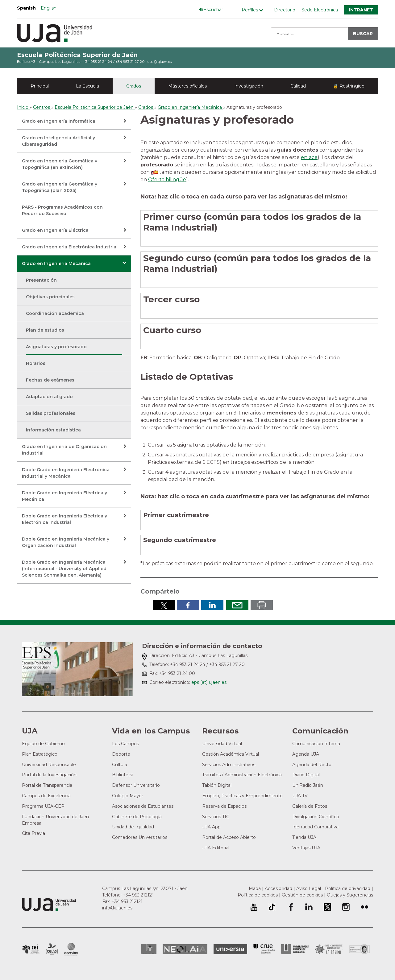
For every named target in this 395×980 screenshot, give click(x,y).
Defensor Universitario (136, 785)
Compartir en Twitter (164, 605)
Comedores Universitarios (140, 837)
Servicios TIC (216, 817)
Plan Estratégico (40, 754)
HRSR (149, 949)
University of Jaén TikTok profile (272, 907)
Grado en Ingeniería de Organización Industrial (64, 450)
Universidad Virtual (222, 744)
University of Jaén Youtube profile (254, 907)
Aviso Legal (309, 888)
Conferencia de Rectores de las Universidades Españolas (264, 949)
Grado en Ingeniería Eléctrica (55, 230)
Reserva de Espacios (224, 806)
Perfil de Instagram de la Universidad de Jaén (346, 907)
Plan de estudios (45, 330)
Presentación (41, 280)
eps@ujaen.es (160, 61)
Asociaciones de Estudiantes (143, 806)
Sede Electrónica (320, 10)
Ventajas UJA (306, 848)
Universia (230, 949)
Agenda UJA (306, 754)
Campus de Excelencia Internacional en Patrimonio (31, 949)
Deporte (121, 754)
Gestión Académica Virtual (231, 754)
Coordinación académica (55, 313)
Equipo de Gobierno (43, 744)
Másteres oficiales (187, 86)
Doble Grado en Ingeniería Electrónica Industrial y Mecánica (66, 473)
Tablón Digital (217, 785)
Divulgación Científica (316, 817)
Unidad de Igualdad (133, 827)
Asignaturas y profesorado (56, 347)
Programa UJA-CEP (43, 806)
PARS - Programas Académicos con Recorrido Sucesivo (62, 210)
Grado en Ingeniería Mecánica (56, 263)
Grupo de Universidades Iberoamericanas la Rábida (329, 949)
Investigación (249, 86)
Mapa (255, 888)
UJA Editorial (216, 848)
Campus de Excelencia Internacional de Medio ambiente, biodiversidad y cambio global (71, 949)
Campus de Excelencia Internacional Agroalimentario (52, 949)
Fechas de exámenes (50, 380)
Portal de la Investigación (49, 775)
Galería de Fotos (310, 806)
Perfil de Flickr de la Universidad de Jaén (364, 907)
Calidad (298, 86)
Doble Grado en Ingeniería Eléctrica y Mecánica (64, 496)
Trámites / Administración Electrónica (242, 775)
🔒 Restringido (349, 86)
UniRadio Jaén (308, 785)
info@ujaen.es (117, 908)
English (49, 8)
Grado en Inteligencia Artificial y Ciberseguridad (58, 141)
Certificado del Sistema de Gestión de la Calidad (360, 948)
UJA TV (300, 796)
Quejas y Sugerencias (350, 895)
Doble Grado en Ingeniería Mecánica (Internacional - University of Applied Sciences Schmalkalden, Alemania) (64, 569)
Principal (40, 86)
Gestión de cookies (302, 895)
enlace (309, 157)
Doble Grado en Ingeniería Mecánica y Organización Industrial (66, 542)
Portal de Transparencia (47, 785)
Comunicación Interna (316, 744)
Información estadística (53, 430)
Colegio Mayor (128, 796)
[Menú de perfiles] (254, 10)
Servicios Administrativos (229, 765)
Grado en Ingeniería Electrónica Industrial (70, 247)
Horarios (36, 363)
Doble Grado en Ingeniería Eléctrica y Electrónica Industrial (64, 519)
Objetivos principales (50, 297)
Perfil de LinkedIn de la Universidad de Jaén (309, 907)
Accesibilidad (279, 888)
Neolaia (185, 949)
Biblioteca (123, 775)
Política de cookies (258, 895)
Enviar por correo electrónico (237, 605)
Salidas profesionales (51, 413)
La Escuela (87, 86)
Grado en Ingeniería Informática (59, 121)
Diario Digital (306, 775)
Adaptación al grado (49, 397)
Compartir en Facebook (188, 605)
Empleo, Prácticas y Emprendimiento (242, 796)
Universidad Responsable (49, 765)
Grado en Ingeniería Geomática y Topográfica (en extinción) (60, 164)
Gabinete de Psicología (137, 817)
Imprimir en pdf (262, 605)
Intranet (361, 10)
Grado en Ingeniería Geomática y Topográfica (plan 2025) (60, 187)
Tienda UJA (304, 837)
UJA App (211, 827)
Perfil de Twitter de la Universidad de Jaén (327, 907)
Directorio (285, 10)
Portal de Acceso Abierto (229, 837)
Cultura (120, 765)
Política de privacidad (348, 888)
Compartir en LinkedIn (212, 605)
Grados (134, 86)
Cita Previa (33, 833)
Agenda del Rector (313, 765)
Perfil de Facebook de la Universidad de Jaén (290, 907)
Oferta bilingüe (167, 180)
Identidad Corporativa (315, 827)
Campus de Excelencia (46, 796)
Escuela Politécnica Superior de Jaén (77, 55)
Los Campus (125, 744)
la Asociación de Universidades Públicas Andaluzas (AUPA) (295, 949)
